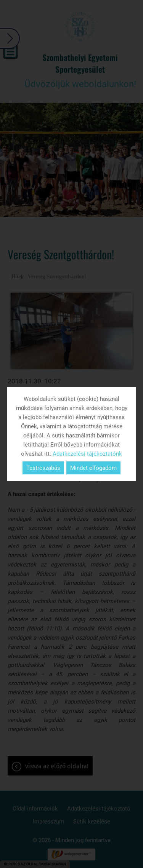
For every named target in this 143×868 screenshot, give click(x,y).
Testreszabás (43, 468)
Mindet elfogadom (93, 468)
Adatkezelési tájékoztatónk (87, 454)
